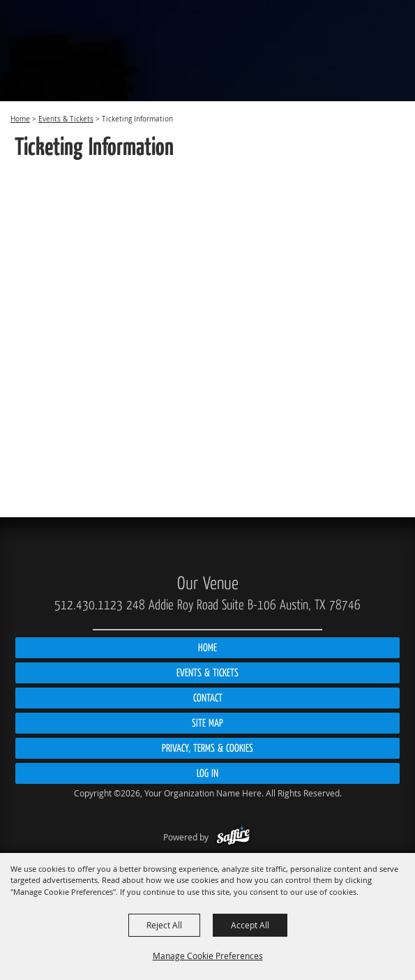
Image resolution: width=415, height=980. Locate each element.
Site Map (207, 723)
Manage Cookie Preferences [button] (208, 956)
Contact (208, 698)
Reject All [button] (164, 925)
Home (20, 119)
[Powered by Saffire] (233, 837)
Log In (207, 773)
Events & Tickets (66, 119)
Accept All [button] (250, 925)
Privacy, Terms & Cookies (207, 748)
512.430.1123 (89, 605)
